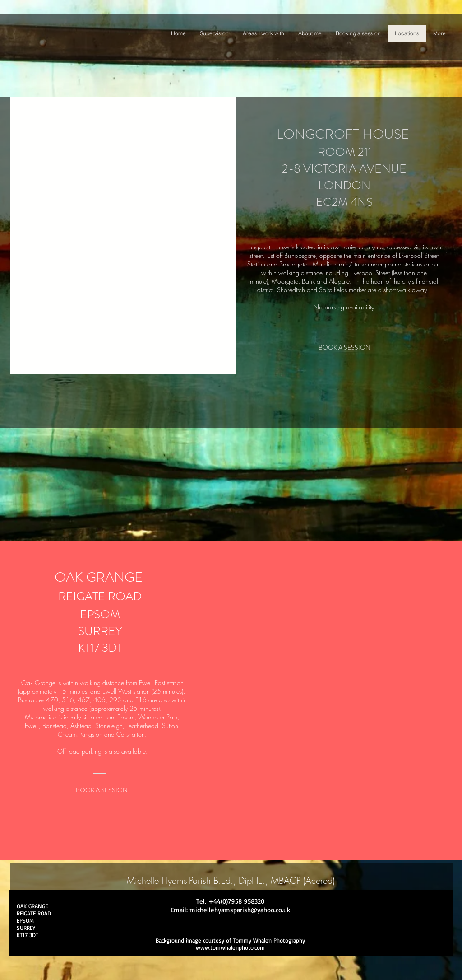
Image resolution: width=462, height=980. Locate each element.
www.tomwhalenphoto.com (230, 947)
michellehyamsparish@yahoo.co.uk (240, 910)
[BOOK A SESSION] (344, 348)
